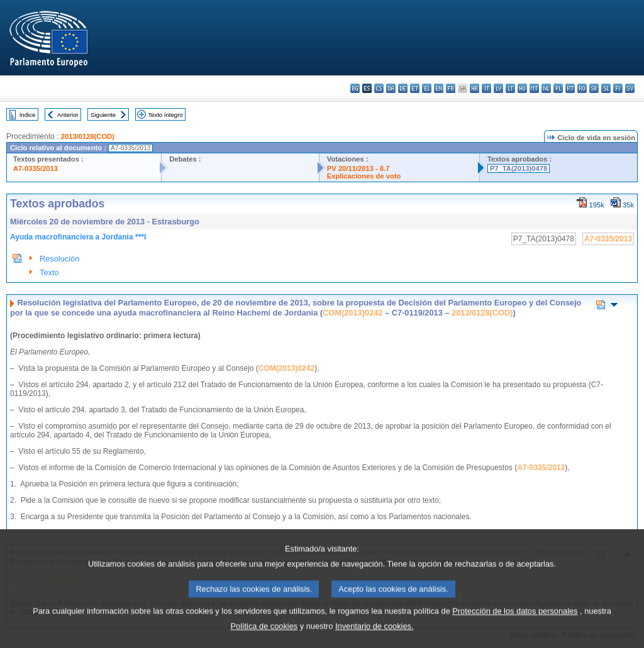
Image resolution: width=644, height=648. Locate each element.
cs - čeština (379, 88)
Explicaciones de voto (364, 176)
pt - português (570, 88)
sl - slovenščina (606, 88)
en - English (439, 88)
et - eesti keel (415, 88)
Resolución (59, 259)
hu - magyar (522, 88)
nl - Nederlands (546, 88)
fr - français (451, 88)
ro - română (582, 88)
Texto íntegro (165, 115)
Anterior (68, 115)
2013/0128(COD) (88, 136)
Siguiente (103, 115)
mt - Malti (534, 88)
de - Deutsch (403, 88)
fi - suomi (618, 88)
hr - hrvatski (475, 88)
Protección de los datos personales (515, 626)
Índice (28, 115)
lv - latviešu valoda (498, 88)
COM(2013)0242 (353, 313)
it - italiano (486, 88)
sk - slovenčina (594, 88)
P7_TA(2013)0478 (519, 168)
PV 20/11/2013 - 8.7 (358, 168)
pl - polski (558, 88)
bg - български (355, 88)
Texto (49, 272)
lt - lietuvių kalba (510, 88)
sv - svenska (630, 88)
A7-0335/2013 (36, 168)
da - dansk (391, 88)
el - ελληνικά (427, 88)
